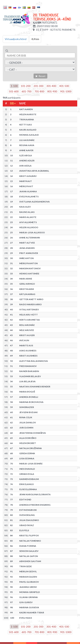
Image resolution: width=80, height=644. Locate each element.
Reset (40, 76)
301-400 (51, 86)
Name (23, 103)
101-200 (26, 86)
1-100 (14, 86)
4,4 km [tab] (35, 39)
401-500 (64, 86)
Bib (12, 103)
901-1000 (66, 91)
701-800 (39, 91)
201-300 (38, 86)
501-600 (14, 91)
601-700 (27, 91)
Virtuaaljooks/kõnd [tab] (16, 39)
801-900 (52, 91)
